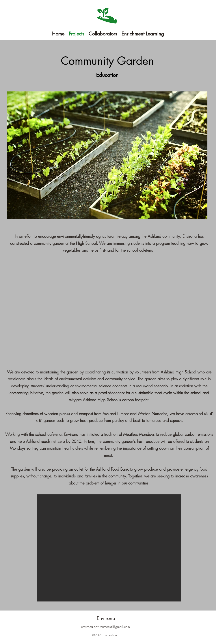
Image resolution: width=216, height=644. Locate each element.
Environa (106, 618)
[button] (109, 548)
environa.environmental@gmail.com (105, 627)
